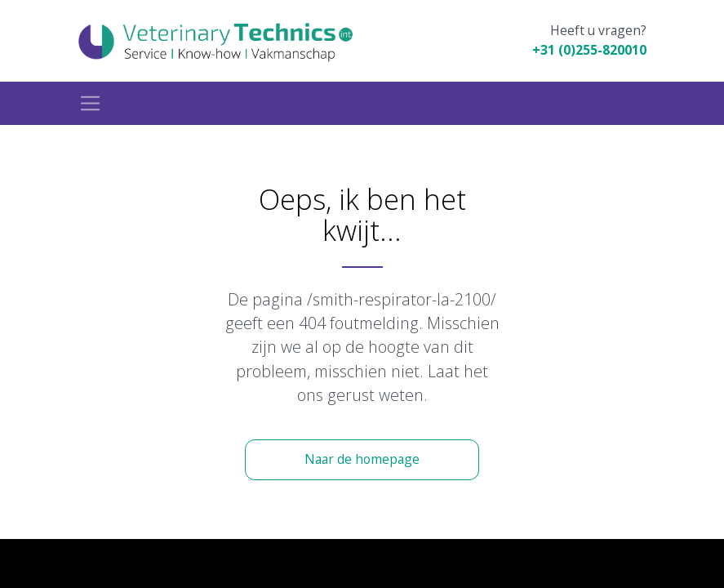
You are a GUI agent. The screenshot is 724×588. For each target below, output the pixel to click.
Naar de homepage (362, 459)
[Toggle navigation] (90, 103)
